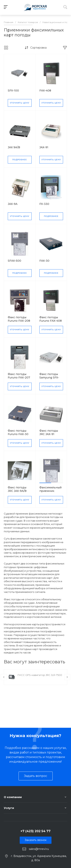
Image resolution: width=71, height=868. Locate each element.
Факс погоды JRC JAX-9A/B (17, 489)
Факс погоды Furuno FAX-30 (18, 432)
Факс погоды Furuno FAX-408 (51, 319)
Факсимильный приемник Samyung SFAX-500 (50, 493)
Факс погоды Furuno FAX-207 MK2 (19, 377)
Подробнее (20, 160)
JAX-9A (13, 204)
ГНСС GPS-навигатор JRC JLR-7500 (40, 675)
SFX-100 (13, 91)
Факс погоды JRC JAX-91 (49, 432)
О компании (13, 797)
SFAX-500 (14, 261)
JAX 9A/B (14, 147)
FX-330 (44, 204)
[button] (45, 483)
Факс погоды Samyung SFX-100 (49, 377)
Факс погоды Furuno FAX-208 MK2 (19, 321)
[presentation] (4, 677)
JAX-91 (44, 147)
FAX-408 (45, 91)
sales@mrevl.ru (39, 849)
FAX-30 (44, 261)
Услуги (9, 808)
